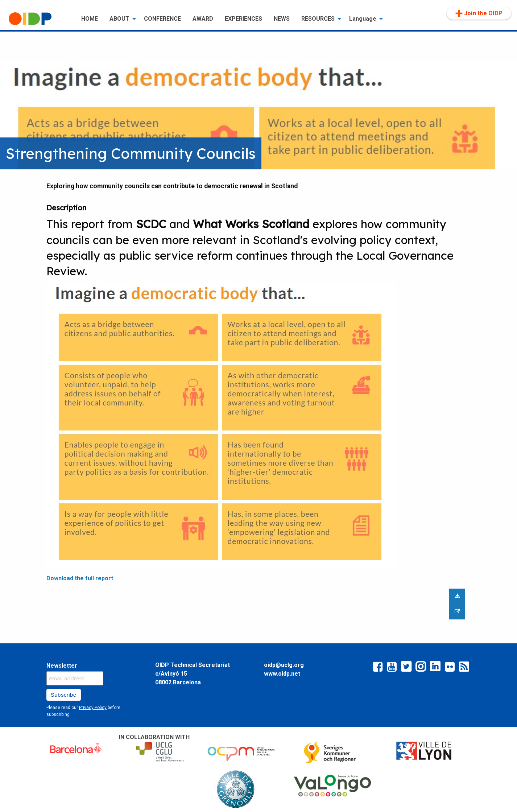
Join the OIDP (479, 13)
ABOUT (119, 19)
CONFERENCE (162, 19)
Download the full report (80, 578)
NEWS (282, 19)
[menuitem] (39, 19)
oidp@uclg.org (284, 665)
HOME (90, 19)
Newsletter (62, 666)
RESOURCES (318, 19)
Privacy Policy (93, 708)
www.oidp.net (282, 674)
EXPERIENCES (243, 19)
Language (363, 19)
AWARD (203, 19)
